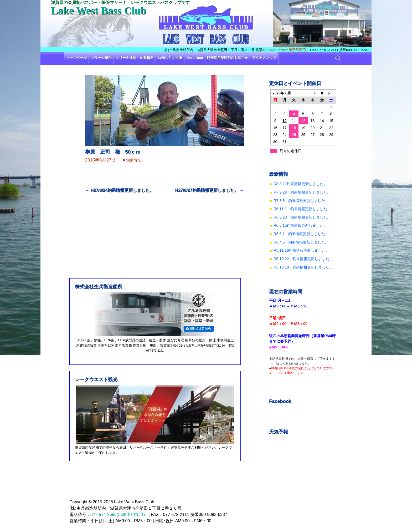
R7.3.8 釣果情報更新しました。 (301, 201)
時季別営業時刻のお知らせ (228, 58)
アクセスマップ (264, 58)
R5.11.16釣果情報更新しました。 (301, 250)
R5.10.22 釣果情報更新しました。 (303, 259)
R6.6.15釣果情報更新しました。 (300, 225)
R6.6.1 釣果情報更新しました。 (301, 234)
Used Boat (195, 58)
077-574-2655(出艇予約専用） (286, 50)
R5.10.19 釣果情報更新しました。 (303, 267)
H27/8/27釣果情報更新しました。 (210, 190)
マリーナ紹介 (101, 58)
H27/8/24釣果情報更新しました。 (119, 190)
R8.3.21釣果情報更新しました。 (300, 184)
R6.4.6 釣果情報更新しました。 (301, 242)
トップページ (77, 58)
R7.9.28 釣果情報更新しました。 (302, 192)
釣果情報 (147, 58)
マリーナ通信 (126, 58)
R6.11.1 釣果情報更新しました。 (302, 209)
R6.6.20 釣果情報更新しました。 (302, 217)
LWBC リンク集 (170, 58)
